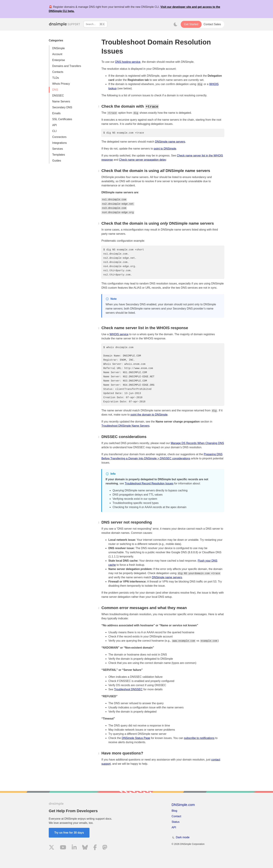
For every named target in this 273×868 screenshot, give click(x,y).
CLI (54, 131)
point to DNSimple (165, 149)
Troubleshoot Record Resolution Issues (149, 483)
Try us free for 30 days (69, 833)
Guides (57, 161)
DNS (55, 90)
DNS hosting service (128, 62)
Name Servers (61, 101)
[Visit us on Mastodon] (105, 848)
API (54, 125)
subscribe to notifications (199, 738)
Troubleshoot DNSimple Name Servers (125, 426)
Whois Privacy (61, 84)
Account (57, 54)
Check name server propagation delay (143, 160)
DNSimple (58, 48)
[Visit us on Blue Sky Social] (85, 848)
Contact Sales (212, 24)
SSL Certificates (62, 119)
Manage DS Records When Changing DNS (197, 443)
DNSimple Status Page (136, 738)
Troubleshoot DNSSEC (128, 689)
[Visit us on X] (52, 848)
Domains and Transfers (67, 66)
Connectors (59, 137)
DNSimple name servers (170, 142)
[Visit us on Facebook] (95, 848)
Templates (59, 155)
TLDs (56, 78)
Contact (176, 816)
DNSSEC (58, 96)
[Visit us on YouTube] (63, 848)
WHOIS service (119, 334)
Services (58, 149)
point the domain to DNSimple (149, 415)
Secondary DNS (62, 107)
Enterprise (59, 60)
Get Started (191, 24)
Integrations (60, 143)
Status (176, 822)
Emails (56, 113)
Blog (174, 811)
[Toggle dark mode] (175, 24)
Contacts (58, 72)
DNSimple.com (183, 805)
